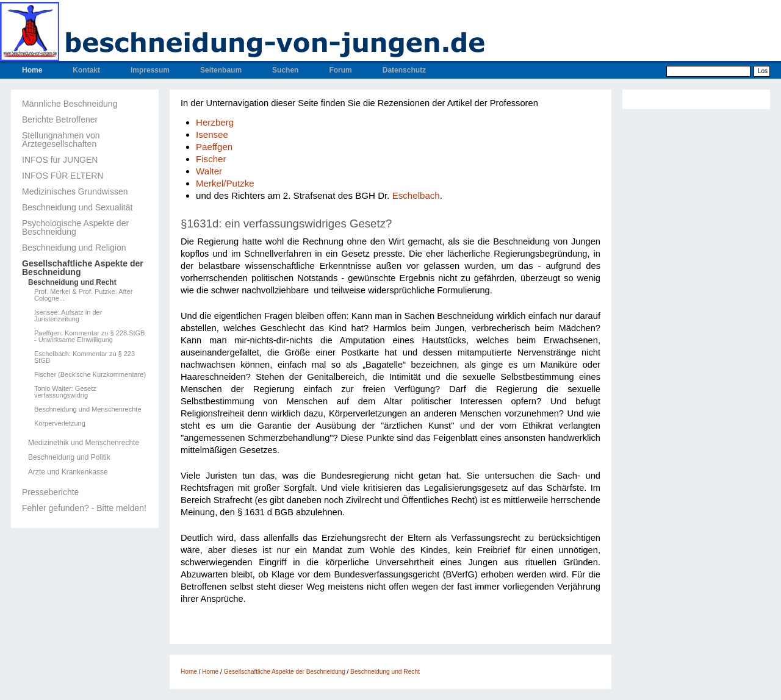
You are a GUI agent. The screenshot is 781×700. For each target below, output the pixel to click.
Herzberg (215, 122)
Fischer (211, 159)
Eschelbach (416, 195)
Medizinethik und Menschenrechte (84, 443)
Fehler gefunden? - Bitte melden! (84, 508)
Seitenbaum (221, 70)
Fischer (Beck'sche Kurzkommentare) (90, 375)
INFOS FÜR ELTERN (63, 176)
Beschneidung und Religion (74, 248)
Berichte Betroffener (60, 120)
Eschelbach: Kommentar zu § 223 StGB (85, 357)
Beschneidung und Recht (72, 282)
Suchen (285, 70)
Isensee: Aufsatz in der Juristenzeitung (68, 316)
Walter (209, 171)
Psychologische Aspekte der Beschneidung (75, 227)
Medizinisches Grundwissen (75, 191)
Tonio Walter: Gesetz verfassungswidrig (65, 392)
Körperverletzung (60, 423)
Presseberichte (50, 492)
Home (32, 70)
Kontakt (86, 70)
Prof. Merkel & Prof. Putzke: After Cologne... (83, 295)
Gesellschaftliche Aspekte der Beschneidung (83, 268)
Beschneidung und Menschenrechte (88, 409)
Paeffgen (214, 147)
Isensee (212, 134)
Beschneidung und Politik (69, 457)
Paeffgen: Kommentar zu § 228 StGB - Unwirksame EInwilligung (89, 337)
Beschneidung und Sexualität (77, 207)
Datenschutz (404, 70)
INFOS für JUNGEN (60, 160)
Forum (340, 70)
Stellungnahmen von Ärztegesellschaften (61, 140)
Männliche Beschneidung (70, 104)
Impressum (150, 70)
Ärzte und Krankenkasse (68, 472)
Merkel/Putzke (225, 183)
